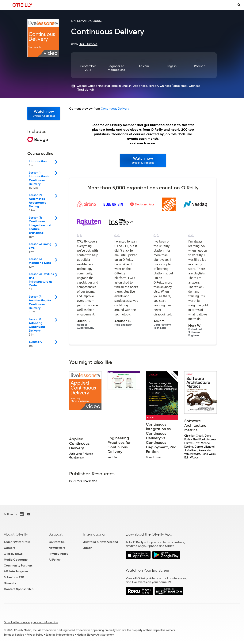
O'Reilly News (13, 554)
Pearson (200, 66)
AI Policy (55, 560)
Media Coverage (16, 560)
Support (56, 534)
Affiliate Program (16, 571)
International (94, 534)
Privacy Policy (58, 554)
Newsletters (57, 548)
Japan (88, 548)
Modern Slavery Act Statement (95, 635)
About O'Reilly (16, 534)
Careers (9, 548)
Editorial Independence (60, 635)
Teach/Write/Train (17, 542)
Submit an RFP (14, 577)
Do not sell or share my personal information (31, 622)
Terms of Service (14, 635)
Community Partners (18, 565)
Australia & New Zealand (101, 542)
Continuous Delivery (115, 109)
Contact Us (57, 542)
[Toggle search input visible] (239, 5)
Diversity (10, 583)
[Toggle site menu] (5, 5)
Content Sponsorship (19, 589)
